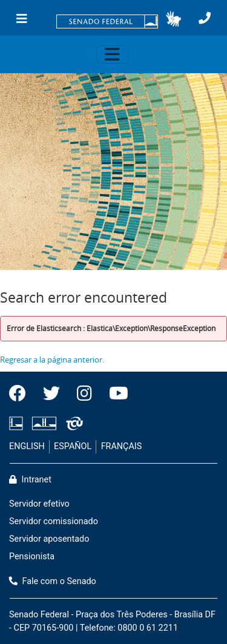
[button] (173, 19)
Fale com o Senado (53, 581)
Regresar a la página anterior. (52, 360)
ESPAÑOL (73, 446)
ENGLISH (27, 446)
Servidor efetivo (39, 504)
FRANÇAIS (122, 446)
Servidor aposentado (49, 539)
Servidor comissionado (54, 521)
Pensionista (32, 557)
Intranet (30, 480)
